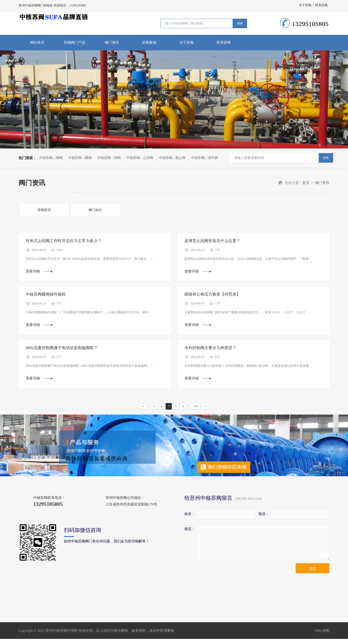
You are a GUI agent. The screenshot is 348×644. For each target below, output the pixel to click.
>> (205, 411)
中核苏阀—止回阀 (140, 158)
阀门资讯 (112, 42)
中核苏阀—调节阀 (205, 158)
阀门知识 (77, 210)
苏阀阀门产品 (75, 42)
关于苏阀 (305, 5)
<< (143, 411)
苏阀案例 (149, 42)
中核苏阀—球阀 (109, 158)
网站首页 (37, 42)
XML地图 (322, 636)
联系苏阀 (321, 5)
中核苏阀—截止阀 (172, 158)
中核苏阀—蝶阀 (80, 158)
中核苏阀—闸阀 (51, 158)
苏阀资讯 (38, 210)
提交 (312, 574)
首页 (306, 183)
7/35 (195, 411)
